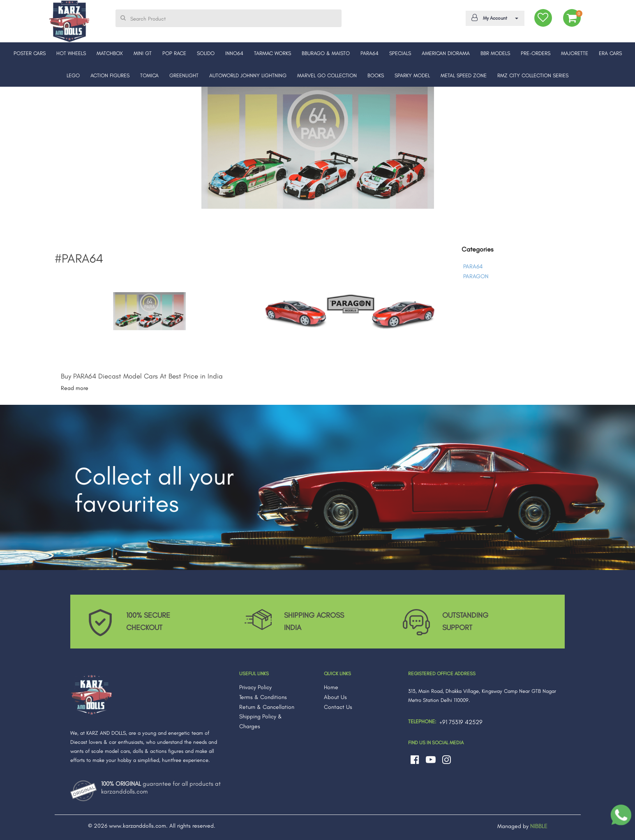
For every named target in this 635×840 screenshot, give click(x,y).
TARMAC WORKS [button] (272, 53)
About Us (335, 697)
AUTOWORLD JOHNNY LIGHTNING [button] (248, 75)
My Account (493, 18)
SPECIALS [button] (400, 53)
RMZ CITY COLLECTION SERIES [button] (533, 75)
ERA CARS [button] (610, 53)
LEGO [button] (73, 75)
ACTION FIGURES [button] (110, 75)
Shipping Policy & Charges (261, 721)
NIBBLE (539, 826)
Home (331, 687)
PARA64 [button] (369, 53)
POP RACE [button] (174, 53)
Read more (75, 388)
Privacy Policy (255, 687)
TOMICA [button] (149, 75)
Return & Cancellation (267, 707)
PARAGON (476, 276)
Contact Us (338, 707)
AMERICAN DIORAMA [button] (446, 53)
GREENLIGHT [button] (184, 75)
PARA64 (473, 267)
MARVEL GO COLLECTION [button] (327, 75)
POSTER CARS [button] (30, 53)
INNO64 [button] (234, 53)
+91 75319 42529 (461, 722)
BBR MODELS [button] (495, 53)
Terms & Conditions (263, 697)
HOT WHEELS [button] (71, 53)
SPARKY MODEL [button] (412, 75)
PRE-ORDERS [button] (536, 53)
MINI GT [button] (143, 53)
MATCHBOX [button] (110, 53)
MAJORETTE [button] (575, 53)
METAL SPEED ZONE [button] (464, 75)
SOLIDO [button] (206, 53)
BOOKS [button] (376, 75)
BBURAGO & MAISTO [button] (326, 53)
